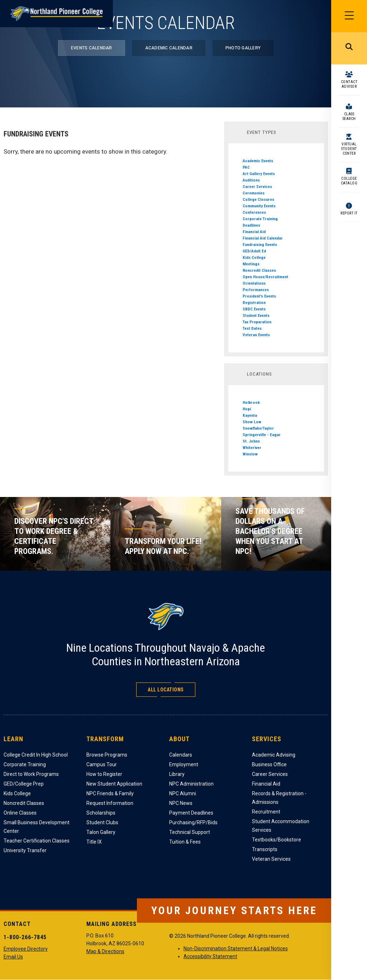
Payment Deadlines (191, 813)
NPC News (181, 803)
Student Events (256, 315)
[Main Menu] (349, 16)
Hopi (247, 409)
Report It (349, 213)
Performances (256, 290)
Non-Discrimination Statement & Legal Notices (236, 948)
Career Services (257, 187)
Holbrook (251, 402)
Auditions (251, 180)
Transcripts (265, 849)
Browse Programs (107, 755)
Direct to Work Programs (31, 774)
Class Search (349, 116)
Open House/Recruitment (265, 277)
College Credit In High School (36, 755)
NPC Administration (191, 784)
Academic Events (258, 161)
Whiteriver (252, 448)
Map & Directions (105, 951)
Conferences (254, 212)
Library (177, 774)
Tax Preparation (257, 322)
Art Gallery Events (259, 174)
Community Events (259, 206)
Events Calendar (92, 48)
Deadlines (251, 225)
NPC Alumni (183, 793)
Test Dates (252, 328)
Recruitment (266, 812)
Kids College (254, 257)
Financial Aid (254, 232)
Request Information (110, 803)
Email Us (13, 957)
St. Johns (251, 441)
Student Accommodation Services (281, 826)
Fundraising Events (260, 245)
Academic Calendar (169, 48)
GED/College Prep (24, 784)
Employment (184, 764)
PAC (246, 167)
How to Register (104, 774)
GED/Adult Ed (254, 251)
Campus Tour (102, 764)
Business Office (269, 764)
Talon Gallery (101, 832)
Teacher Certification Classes (37, 841)
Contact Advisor (349, 84)
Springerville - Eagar (262, 435)
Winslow (250, 454)
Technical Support (190, 832)
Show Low (252, 422)
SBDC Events (254, 309)
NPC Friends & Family (110, 793)
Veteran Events (256, 335)
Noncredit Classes (259, 270)
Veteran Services (271, 859)
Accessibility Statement (210, 956)
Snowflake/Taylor (258, 428)
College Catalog (349, 181)
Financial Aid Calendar (263, 238)
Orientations (254, 283)
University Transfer (25, 850)
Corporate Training (260, 219)
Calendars (181, 755)
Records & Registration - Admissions (279, 798)
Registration (254, 303)
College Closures (258, 199)
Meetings (251, 264)
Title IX (94, 842)
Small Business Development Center (37, 827)
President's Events (259, 296)
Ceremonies (254, 193)
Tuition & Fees (185, 842)
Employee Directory (26, 949)
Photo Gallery (243, 48)
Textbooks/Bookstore (277, 840)
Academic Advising (274, 755)
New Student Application (114, 784)
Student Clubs (102, 822)
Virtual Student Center (349, 149)
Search (349, 48)
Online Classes (20, 813)
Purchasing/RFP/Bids (193, 822)
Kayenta (250, 415)
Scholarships (101, 813)
